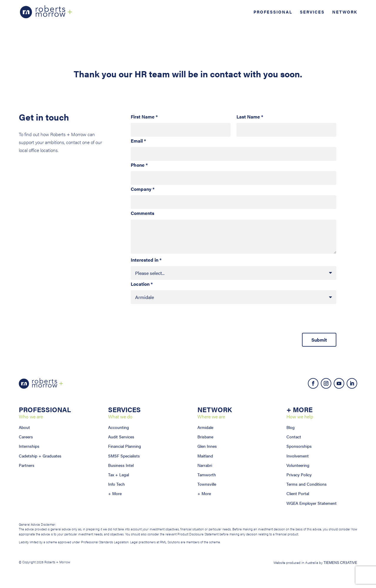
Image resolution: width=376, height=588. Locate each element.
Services (312, 12)
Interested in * (146, 260)
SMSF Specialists (124, 456)
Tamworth (207, 475)
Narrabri (205, 465)
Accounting (119, 427)
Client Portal (298, 493)
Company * (143, 189)
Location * (142, 284)
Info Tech (116, 484)
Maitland (205, 456)
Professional (273, 12)
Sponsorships (299, 446)
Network (345, 12)
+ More (115, 493)
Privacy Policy (299, 475)
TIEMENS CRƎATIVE (340, 563)
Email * (138, 141)
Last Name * (250, 117)
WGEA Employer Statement (312, 503)
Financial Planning (125, 446)
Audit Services (121, 437)
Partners (27, 465)
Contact (294, 437)
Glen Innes (207, 446)
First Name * (144, 117)
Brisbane (205, 437)
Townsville (207, 484)
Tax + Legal (119, 475)
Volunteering (298, 465)
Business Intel (121, 465)
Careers (26, 437)
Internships (29, 446)
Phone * (139, 165)
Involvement (298, 456)
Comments (142, 213)
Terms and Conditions (307, 484)
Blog (291, 427)
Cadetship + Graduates (40, 456)
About (24, 427)
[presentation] (175, 321)
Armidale (205, 427)
